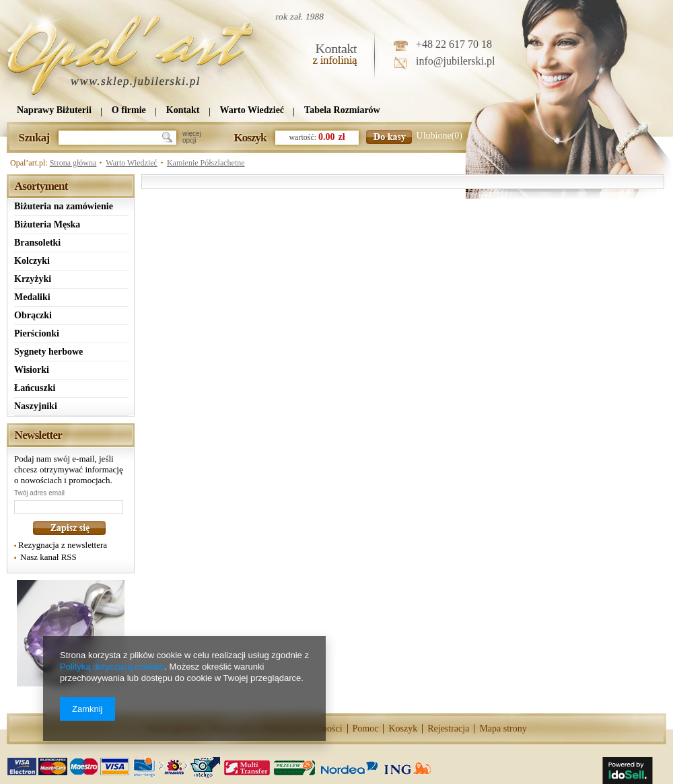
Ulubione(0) (439, 136)
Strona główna (73, 163)
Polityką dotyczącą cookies (112, 667)
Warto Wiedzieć (132, 163)
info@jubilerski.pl (455, 61)
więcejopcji (192, 137)
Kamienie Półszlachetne (206, 163)
